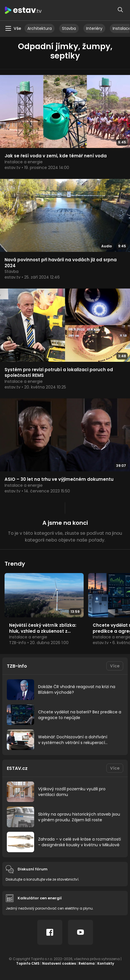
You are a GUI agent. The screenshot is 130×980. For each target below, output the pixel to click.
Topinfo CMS (28, 963)
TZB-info (17, 666)
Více (115, 666)
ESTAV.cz (17, 768)
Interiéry (94, 28)
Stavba (69, 28)
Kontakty (106, 963)
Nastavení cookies (59, 963)
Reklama (87, 963)
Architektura (40, 28)
